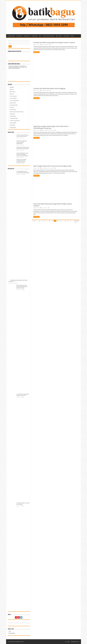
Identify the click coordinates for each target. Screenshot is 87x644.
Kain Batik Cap (19, 36)
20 (42, 221)
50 (65, 221)
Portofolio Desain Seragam (48, 36)
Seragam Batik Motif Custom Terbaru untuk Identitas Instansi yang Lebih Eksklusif (22, 154)
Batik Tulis (12, 94)
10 (40, 221)
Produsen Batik (13, 123)
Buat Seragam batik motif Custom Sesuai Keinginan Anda (52, 166)
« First (34, 221)
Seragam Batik (34, 36)
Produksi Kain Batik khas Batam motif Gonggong (49, 88)
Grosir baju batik (13, 96)
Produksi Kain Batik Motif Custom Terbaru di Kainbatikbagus (21, 142)
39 (52, 221)
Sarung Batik (12, 125)
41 (58, 221)
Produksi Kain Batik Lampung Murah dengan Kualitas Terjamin (54, 43)
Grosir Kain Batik (44, 208)
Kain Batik (12, 107)
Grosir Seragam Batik (14, 101)
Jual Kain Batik (13, 103)
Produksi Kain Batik (45, 45)
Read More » (37, 52)
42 (60, 221)
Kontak (72, 36)
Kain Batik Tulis (27, 36)
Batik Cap (12, 89)
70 (70, 221)
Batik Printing (13, 92)
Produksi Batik (13, 116)
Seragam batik (13, 127)
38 (50, 221)
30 (45, 221)
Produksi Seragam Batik (15, 121)
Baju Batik (12, 87)
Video (40, 36)
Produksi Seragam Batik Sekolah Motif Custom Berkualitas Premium (21, 161)
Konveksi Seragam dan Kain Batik (48, 130)
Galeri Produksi (59, 36)
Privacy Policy (12, 633)
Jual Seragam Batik (14, 105)
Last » (76, 223)
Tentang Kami (66, 36)
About (10, 631)
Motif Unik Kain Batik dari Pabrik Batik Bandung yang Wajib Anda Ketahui (22, 287)
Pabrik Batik (12, 114)
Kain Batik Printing (11, 36)
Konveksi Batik (13, 110)
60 (68, 221)
